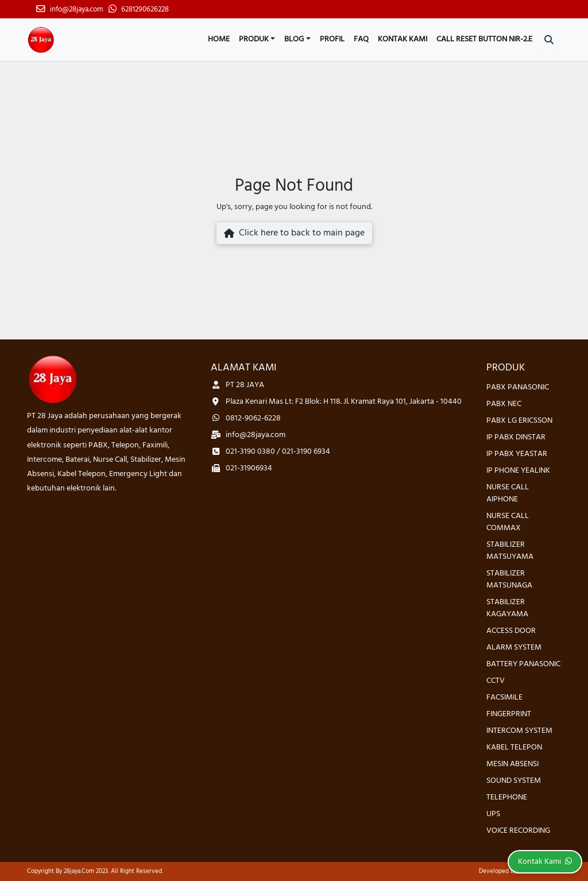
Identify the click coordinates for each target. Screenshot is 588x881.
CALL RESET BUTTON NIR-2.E (484, 39)
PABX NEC (504, 404)
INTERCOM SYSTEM (519, 731)
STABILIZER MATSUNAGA (509, 579)
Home (219, 39)
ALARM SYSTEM (514, 648)
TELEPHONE (507, 797)
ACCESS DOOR (511, 631)
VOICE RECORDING (518, 831)
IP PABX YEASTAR (517, 454)
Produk (254, 39)
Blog (294, 39)
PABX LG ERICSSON (519, 421)
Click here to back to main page (294, 233)
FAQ (361, 39)
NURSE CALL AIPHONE (508, 493)
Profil (332, 39)
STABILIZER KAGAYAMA (507, 608)
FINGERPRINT (509, 714)
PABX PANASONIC (518, 387)
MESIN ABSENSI (512, 764)
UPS (493, 814)
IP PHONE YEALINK (518, 471)
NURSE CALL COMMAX (508, 522)
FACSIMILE (504, 698)
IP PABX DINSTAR (516, 437)
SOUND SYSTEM (514, 781)
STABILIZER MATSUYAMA (510, 551)
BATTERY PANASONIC (523, 664)
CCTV (496, 681)
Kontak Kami (403, 39)
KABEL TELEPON (514, 747)
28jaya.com (79, 871)
